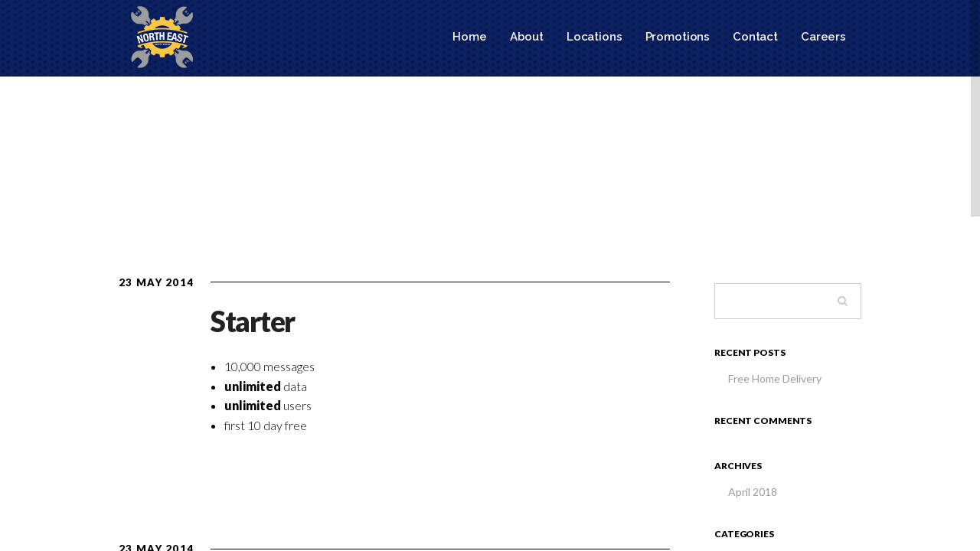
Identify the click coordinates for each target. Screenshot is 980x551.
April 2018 (753, 492)
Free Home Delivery (775, 378)
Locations (595, 37)
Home (469, 37)
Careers (823, 37)
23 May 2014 (156, 282)
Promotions (678, 37)
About (527, 37)
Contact (755, 37)
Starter (253, 321)
